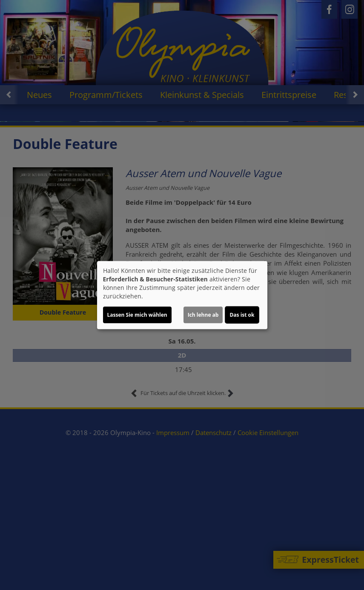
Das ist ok (242, 315)
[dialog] (182, 295)
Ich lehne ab (203, 315)
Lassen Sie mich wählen (137, 315)
